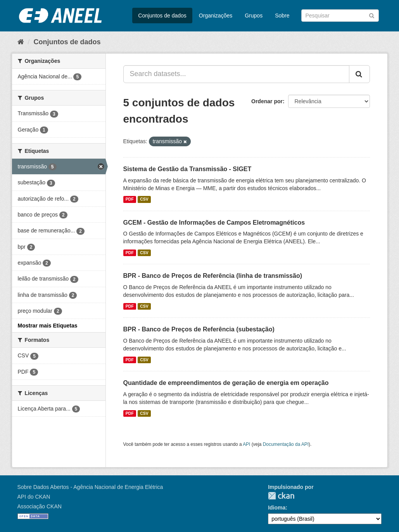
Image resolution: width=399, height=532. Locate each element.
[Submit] (372, 15)
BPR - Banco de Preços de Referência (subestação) (199, 329)
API (246, 444)
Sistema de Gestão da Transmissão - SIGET (187, 169)
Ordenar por (267, 101)
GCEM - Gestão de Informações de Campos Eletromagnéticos (214, 223)
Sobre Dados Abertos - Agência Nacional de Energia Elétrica (90, 487)
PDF (130, 199)
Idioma (277, 508)
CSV (144, 199)
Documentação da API (286, 444)
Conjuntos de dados (162, 16)
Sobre (282, 16)
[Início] (21, 42)
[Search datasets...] (236, 74)
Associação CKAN (40, 506)
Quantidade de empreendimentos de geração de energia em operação (226, 383)
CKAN (281, 496)
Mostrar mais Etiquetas (48, 326)
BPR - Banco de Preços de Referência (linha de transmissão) (213, 276)
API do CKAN (34, 497)
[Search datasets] (340, 16)
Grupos (254, 16)
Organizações (216, 16)
